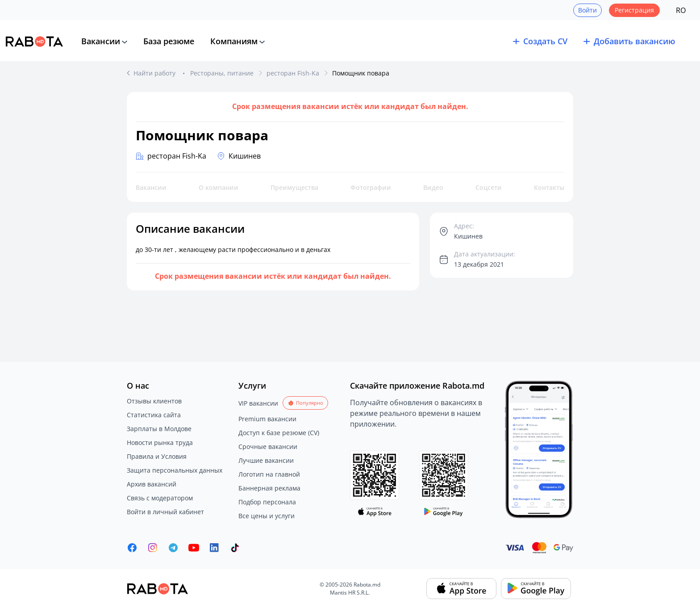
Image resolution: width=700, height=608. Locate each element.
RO (681, 10)
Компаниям (234, 41)
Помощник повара (361, 73)
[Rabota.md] (34, 42)
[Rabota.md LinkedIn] (214, 548)
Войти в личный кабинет (165, 512)
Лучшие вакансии (266, 460)
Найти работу (155, 73)
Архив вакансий (152, 484)
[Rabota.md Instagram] (153, 548)
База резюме (169, 41)
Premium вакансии (267, 419)
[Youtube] (194, 548)
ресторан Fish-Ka (293, 73)
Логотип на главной (269, 474)
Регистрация (634, 10)
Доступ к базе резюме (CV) (279, 433)
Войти (587, 10)
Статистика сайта (154, 415)
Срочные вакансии (268, 447)
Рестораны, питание (222, 73)
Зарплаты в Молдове (159, 429)
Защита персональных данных (175, 470)
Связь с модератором (160, 498)
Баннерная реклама (269, 488)
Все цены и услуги (267, 516)
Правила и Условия (157, 456)
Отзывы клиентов (154, 401)
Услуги (252, 386)
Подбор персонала (267, 502)
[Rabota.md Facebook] (132, 548)
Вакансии (101, 41)
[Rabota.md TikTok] (235, 548)
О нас (138, 386)
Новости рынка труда (160, 442)
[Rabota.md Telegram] (173, 548)
